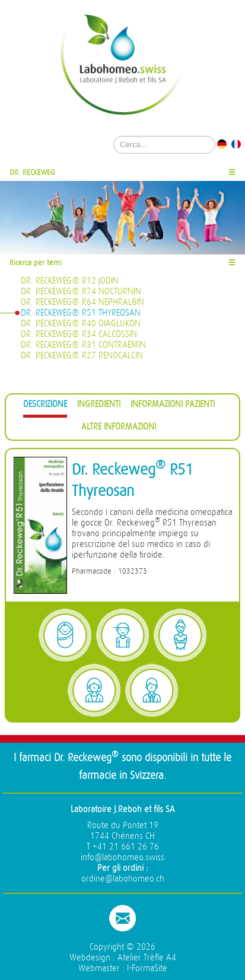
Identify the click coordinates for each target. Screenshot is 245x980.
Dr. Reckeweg (32, 172)
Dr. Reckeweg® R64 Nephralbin (82, 302)
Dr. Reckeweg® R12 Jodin (70, 281)
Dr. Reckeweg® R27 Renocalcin (82, 356)
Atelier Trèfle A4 (147, 958)
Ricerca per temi (36, 262)
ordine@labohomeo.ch (123, 879)
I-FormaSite (147, 968)
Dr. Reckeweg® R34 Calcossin (79, 334)
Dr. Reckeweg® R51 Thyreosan (81, 313)
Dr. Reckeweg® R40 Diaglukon (81, 324)
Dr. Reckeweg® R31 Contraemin (83, 345)
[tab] (45, 406)
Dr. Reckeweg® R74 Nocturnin (81, 292)
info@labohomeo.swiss (122, 857)
